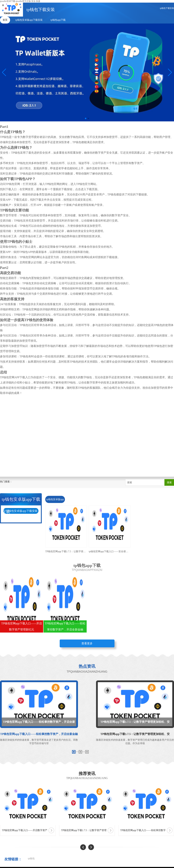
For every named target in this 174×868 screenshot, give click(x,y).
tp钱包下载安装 (167, 8)
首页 (5, 20)
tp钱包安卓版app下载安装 (29, 20)
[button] (170, 72)
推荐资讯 (87, 774)
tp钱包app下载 (58, 20)
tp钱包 (31, 859)
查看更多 (87, 643)
